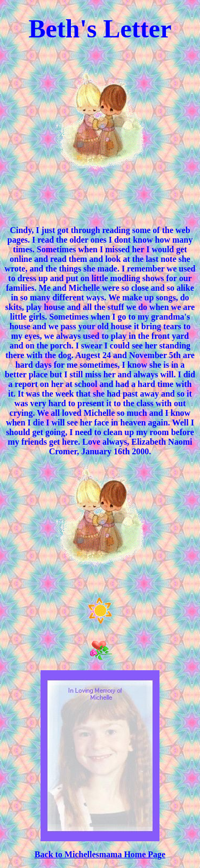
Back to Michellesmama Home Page (100, 854)
